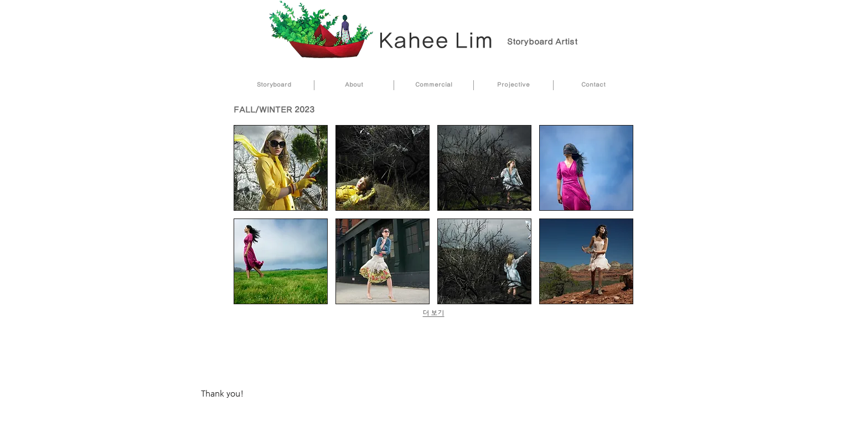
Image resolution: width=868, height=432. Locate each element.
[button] (281, 168)
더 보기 (434, 313)
